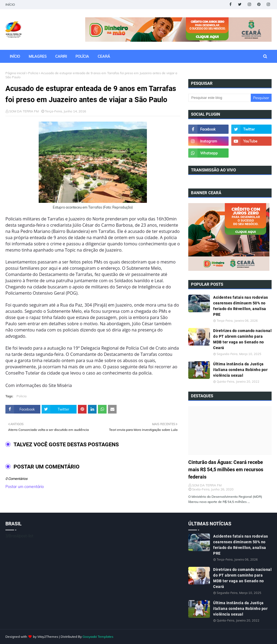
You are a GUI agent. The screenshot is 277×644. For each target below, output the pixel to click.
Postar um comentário (25, 487)
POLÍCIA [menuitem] (82, 56)
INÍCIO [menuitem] (15, 56)
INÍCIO (10, 4)
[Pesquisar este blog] (220, 98)
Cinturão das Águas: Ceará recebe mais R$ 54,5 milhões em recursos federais (226, 469)
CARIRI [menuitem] (61, 56)
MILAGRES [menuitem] (38, 56)
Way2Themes (48, 637)
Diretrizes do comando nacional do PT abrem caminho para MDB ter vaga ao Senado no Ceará (242, 339)
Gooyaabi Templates (98, 637)
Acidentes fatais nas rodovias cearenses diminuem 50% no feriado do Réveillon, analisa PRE (241, 306)
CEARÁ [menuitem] (104, 56)
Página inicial (15, 73)
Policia (33, 73)
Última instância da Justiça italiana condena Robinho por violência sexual (240, 370)
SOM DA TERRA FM (24, 111)
